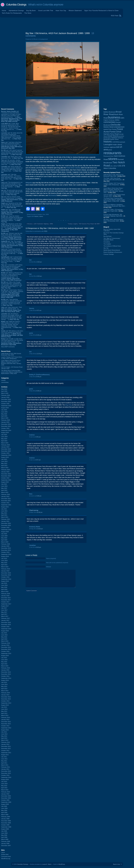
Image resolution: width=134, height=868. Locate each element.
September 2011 (6, 753)
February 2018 (6, 594)
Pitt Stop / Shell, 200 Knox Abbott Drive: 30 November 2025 (113, 220)
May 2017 (4, 612)
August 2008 (5, 829)
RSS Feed (115, 16)
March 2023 (5, 468)
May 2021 (4, 513)
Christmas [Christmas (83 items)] (111, 120)
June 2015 (4, 660)
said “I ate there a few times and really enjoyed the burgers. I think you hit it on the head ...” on (12, 145)
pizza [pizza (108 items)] (110, 150)
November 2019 (6, 550)
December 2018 (6, 573)
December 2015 (6, 647)
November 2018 (6, 575)
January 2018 (5, 596)
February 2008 (6, 841)
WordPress (62, 864)
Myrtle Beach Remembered (112, 250)
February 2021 (6, 519)
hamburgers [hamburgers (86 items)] (107, 138)
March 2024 (5, 443)
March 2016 (5, 641)
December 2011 (6, 746)
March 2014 (5, 691)
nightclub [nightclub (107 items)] (113, 147)
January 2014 (5, 695)
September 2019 (6, 554)
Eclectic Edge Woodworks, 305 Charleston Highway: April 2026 (113, 215)
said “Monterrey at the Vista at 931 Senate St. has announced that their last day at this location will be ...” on (12, 205)
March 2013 (5, 715)
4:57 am (39, 310)
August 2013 (5, 705)
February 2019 (6, 569)
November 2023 (6, 451)
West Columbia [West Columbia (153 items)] (110, 168)
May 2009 (4, 810)
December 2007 (6, 846)
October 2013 (5, 701)
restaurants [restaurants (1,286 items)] (112, 153)
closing (3, 380)
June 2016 (4, 635)
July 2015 (4, 658)
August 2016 (5, 631)
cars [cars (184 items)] (122, 118)
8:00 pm (39, 547)
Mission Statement (75, 11)
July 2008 (4, 831)
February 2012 (6, 742)
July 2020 (4, 534)
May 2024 (4, 439)
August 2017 (5, 606)
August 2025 (5, 408)
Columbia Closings (16, 5)
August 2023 (5, 457)
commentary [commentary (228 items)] (110, 122)
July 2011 (4, 757)
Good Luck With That (46, 11)
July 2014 (4, 682)
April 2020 (4, 540)
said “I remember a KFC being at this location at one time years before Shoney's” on (12, 268)
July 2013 (4, 707)
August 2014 (5, 680)
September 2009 (6, 802)
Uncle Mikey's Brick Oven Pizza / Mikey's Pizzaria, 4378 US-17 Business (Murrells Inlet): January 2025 (11, 363)
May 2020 (4, 538)
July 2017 (4, 608)
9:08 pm (39, 496)
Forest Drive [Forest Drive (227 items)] (115, 132)
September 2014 (6, 678)
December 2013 (6, 697)
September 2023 (6, 455)
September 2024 (6, 430)
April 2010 (4, 788)
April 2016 (4, 639)
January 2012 (5, 744)
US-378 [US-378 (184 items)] (122, 166)
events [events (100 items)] (106, 129)
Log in (3, 852)
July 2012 (4, 732)
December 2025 (6, 399)
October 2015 (5, 651)
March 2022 (5, 492)
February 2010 (6, 792)
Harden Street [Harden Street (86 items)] (114, 139)
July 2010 (4, 782)
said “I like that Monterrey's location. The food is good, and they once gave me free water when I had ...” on (12, 177)
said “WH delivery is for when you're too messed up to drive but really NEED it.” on (12, 334)
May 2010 (4, 786)
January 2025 (5, 422)
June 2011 (4, 759)
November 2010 (6, 773)
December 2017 (6, 598)
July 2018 (4, 583)
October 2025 (5, 404)
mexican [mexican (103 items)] (106, 147)
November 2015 (6, 649)
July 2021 (4, 509)
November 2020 (6, 525)
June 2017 (4, 610)
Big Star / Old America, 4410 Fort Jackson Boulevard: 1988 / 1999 (58, 33)
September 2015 (6, 653)
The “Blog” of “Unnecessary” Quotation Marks (112, 239)
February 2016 (6, 643)
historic (36, 216)
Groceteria (107, 242)
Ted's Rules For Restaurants (12, 13)
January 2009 (5, 819)
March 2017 (5, 616)
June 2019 (4, 561)
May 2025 (4, 414)
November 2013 (6, 699)
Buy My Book (31, 11)
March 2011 (5, 765)
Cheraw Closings (109, 254)
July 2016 (4, 633)
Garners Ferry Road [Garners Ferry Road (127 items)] (111, 134)
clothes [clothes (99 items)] (117, 120)
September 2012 (6, 728)
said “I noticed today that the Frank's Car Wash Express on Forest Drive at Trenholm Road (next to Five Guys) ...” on (12, 260)
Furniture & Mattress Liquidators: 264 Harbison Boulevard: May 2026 (114, 205)
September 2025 (6, 406)
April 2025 (4, 416)
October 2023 (5, 453)
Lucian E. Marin (47, 864)
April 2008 (4, 837)
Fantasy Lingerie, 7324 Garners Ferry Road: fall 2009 (84, 224)
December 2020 (6, 523)
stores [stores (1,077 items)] (113, 159)
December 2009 (6, 796)
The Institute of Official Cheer (112, 246)
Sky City (106, 248)
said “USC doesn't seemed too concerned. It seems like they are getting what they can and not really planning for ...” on (12, 152)
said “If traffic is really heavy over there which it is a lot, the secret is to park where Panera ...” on (12, 342)
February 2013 (6, 717)
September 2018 (6, 579)
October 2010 (5, 775)
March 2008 (5, 839)
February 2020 (6, 544)
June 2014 (4, 684)
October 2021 (5, 503)
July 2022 (4, 484)
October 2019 (5, 552)
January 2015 (5, 670)
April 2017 (4, 614)
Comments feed (6, 856)
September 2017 (6, 604)
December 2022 (6, 474)
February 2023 (6, 470)
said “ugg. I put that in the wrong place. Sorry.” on (12, 212)
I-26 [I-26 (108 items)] (114, 142)
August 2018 (5, 581)
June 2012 (4, 734)
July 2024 (4, 435)
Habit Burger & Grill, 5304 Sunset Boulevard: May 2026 (11, 354)
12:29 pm (39, 354)
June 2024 (4, 437)
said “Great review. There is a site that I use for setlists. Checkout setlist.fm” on (12, 294)
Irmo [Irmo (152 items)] (117, 142)
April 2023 (4, 466)
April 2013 (4, 713)
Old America (52, 195)
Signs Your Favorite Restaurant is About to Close (101, 11)
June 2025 (4, 412)
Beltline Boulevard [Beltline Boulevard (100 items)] (110, 112)
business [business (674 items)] (114, 117)
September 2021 (6, 505)
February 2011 (6, 767)
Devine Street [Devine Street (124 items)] (109, 127)
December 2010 (6, 771)
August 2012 (5, 730)
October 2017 (5, 602)
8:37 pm (38, 460)
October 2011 (5, 751)
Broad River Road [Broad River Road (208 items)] (112, 113)
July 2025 (4, 410)
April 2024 (4, 441)
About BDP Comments (8, 347)
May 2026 (4, 389)
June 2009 (4, 808)
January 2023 (5, 472)
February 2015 (6, 668)
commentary (5, 382)
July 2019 (4, 558)
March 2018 (5, 592)
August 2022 (5, 482)
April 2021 (4, 515)
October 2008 (5, 825)
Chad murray (34, 510)
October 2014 (5, 676)
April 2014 (4, 689)
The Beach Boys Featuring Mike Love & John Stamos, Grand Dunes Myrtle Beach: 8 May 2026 (12, 372)
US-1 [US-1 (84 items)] (112, 166)
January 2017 (5, 620)
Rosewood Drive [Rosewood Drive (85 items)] (109, 156)
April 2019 (4, 565)
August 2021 (5, 507)
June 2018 (4, 585)
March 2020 (5, 542)
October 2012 (5, 726)
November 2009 (6, 798)
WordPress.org (6, 859)
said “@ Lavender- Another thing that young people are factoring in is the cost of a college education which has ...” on (12, 162)
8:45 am (39, 335)
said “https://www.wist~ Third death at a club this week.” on (12, 309)
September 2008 (6, 827)
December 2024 (6, 424)
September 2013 (6, 703)
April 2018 (4, 589)
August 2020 (5, 532)
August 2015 (5, 656)
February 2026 (6, 395)
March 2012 (5, 740)
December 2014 (6, 672)
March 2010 (5, 790)
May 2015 (4, 662)
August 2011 (5, 755)
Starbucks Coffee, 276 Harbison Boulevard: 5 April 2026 (113, 210)
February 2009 (6, 817)
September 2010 (6, 777)
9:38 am (39, 262)
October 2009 (5, 800)
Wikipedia (29, 183)
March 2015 (5, 666)
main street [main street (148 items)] (117, 145)
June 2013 (4, 709)
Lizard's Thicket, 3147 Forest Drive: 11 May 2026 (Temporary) (12, 358)
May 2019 (4, 563)
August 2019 (5, 556)
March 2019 (5, 567)
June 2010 (4, 784)
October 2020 (5, 527)
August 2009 (5, 804)
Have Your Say (61, 11)
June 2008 (4, 833)
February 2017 (6, 618)
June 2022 (4, 486)
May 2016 (4, 637)
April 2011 (4, 763)
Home (4, 11)
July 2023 (4, 459)
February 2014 (6, 693)
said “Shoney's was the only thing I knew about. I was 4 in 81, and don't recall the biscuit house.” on (12, 236)
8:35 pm (38, 437)
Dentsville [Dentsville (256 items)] (116, 125)
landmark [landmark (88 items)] (122, 142)
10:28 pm (40, 529)
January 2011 (5, 769)
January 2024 (5, 447)
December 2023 (6, 449)
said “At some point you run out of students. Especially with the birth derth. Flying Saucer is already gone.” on (12, 192)
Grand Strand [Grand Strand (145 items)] (113, 136)
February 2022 (6, 494)
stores (41, 216)
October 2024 (5, 428)
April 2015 (4, 664)
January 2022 (5, 497)
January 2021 (5, 521)
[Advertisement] (67, 24)
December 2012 (6, 722)
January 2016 (5, 645)
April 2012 (4, 738)
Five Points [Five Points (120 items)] (112, 129)
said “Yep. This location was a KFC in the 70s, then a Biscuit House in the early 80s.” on (12, 244)
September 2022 (6, 480)
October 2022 (5, 478)
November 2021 (6, 501)
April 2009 (4, 812)
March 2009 (5, 815)
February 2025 (6, 420)
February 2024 (6, 445)
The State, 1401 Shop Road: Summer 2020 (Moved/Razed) (112, 179)
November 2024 (6, 426)
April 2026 (4, 391)
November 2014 (6, 674)
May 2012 (4, 736)
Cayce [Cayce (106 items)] (106, 120)
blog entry (69, 405)
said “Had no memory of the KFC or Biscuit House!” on (12, 199)
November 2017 (6, 600)
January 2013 (5, 720)
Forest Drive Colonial (73, 168)
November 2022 (6, 476)
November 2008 (6, 823)
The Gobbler (107, 244)
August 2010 (5, 779)
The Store (28, 13)
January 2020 (5, 546)
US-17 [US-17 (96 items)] (116, 166)
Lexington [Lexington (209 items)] (108, 144)
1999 (71, 195)
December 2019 (6, 548)
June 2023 (4, 461)
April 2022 (4, 490)
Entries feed (5, 854)
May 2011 (4, 761)
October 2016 (5, 627)
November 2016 (6, 625)
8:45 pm (39, 377)
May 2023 (4, 463)
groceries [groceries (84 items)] (121, 136)
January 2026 (5, 397)
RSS (46, 231)
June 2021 (4, 511)
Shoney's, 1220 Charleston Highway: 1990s (40, 224)
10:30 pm (40, 512)
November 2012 (6, 724)
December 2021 (6, 499)
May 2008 (4, 835)
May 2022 (4, 488)
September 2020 (6, 530)
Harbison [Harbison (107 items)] (114, 138)
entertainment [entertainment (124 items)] (119, 127)
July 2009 (4, 806)
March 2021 (5, 517)
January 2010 (5, 794)
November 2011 (6, 748)
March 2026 (5, 393)
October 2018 (5, 577)
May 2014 (4, 687)
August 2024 (5, 432)
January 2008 (5, 843)
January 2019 (5, 571)
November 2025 (6, 402)
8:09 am (39, 391)
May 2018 (4, 587)
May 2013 (4, 711)
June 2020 (4, 536)
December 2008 (6, 821)
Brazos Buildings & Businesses (113, 252)
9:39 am (39, 276)
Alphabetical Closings (16, 11)
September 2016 (6, 629)
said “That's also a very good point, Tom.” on (12, 157)
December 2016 (6, 622)
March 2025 (5, 418)
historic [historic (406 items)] (108, 142)
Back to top (117, 864)
